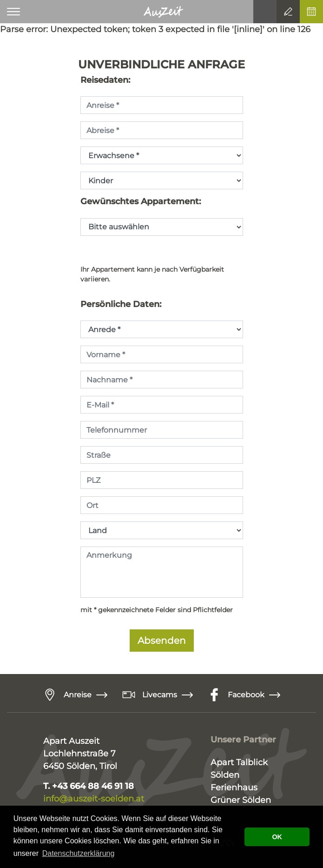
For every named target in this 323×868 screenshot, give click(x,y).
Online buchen (311, 12)
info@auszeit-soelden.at (95, 799)
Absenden (162, 641)
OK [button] (277, 837)
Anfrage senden (288, 12)
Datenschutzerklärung (79, 853)
